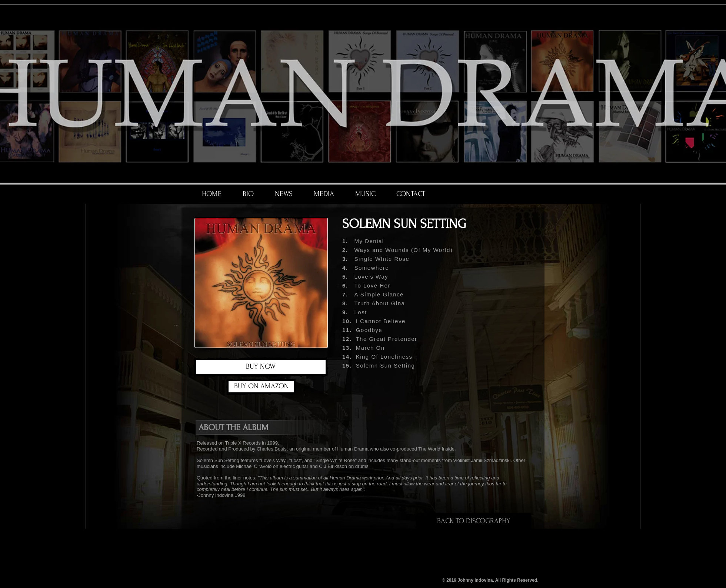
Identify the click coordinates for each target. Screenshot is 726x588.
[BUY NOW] (261, 367)
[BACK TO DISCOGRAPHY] (474, 521)
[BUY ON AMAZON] (261, 387)
